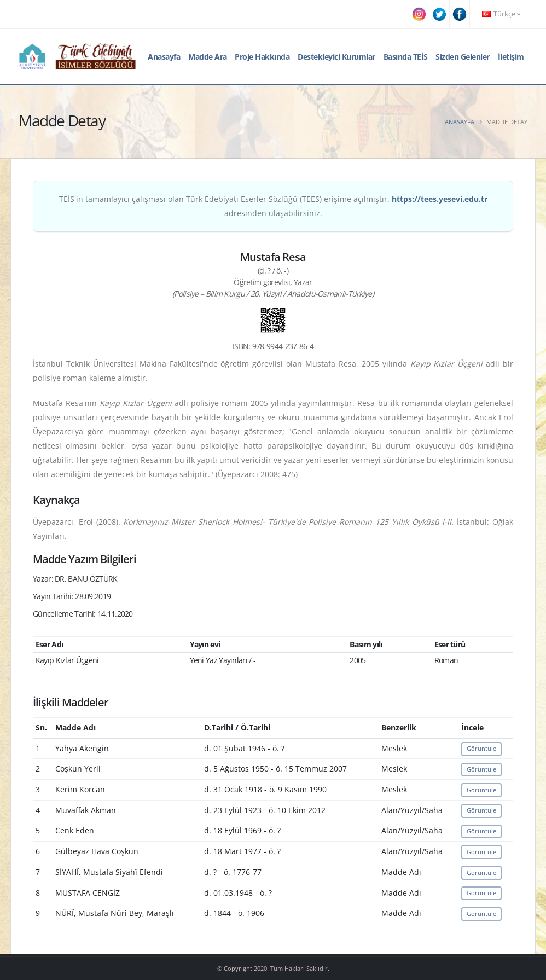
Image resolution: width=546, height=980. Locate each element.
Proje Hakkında (262, 57)
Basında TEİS (406, 57)
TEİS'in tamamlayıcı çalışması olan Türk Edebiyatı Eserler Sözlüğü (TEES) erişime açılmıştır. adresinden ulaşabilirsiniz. (273, 206)
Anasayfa (164, 57)
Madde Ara (208, 57)
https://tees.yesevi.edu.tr (440, 199)
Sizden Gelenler (463, 57)
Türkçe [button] (501, 14)
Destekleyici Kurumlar (336, 57)
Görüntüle (481, 748)
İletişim (511, 57)
